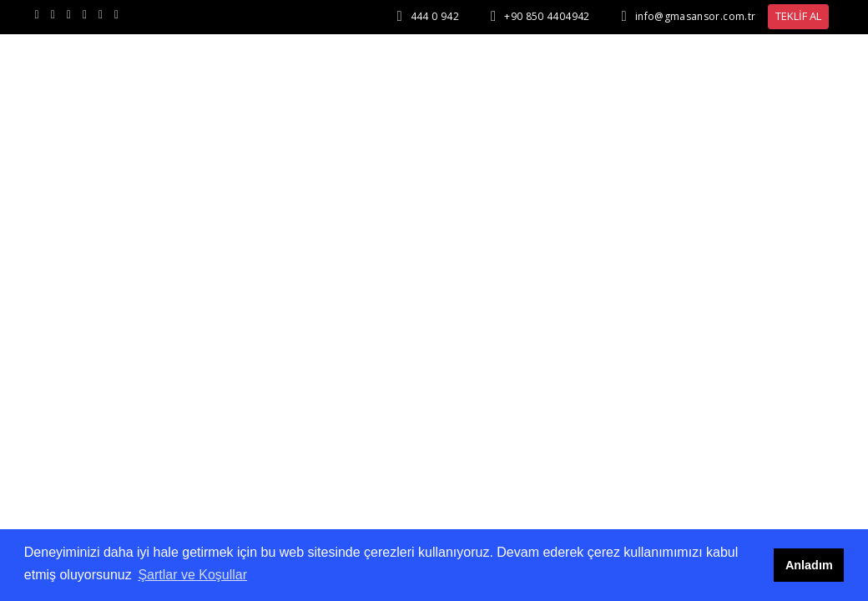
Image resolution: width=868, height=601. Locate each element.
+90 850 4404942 (547, 16)
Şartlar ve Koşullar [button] (192, 575)
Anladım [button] (809, 565)
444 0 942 (435, 16)
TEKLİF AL (798, 16)
